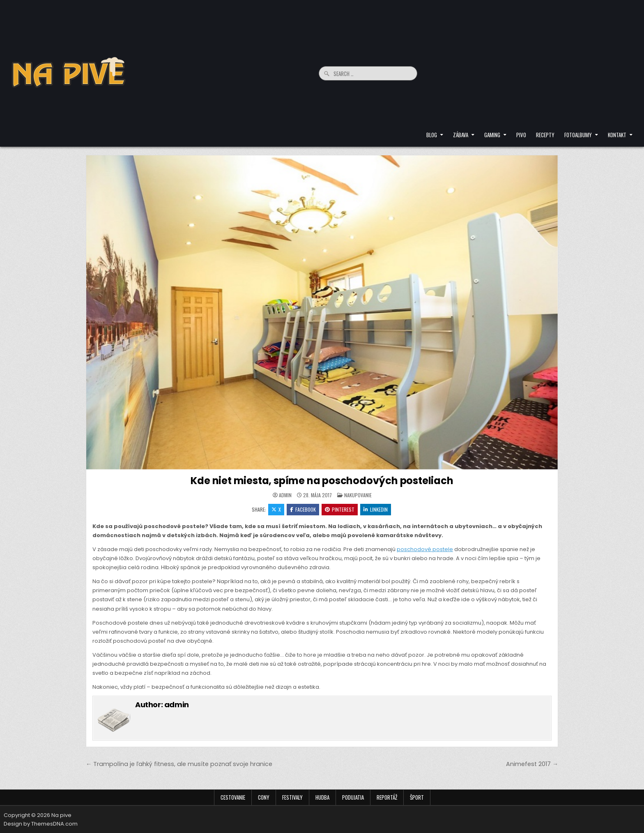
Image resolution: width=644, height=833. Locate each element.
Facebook (303, 509)
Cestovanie (233, 797)
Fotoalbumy (578, 135)
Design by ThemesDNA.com (41, 824)
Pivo (521, 135)
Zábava (461, 135)
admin (285, 495)
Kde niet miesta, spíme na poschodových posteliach (322, 481)
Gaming (492, 135)
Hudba (322, 797)
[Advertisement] (529, 66)
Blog (432, 135)
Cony (264, 797)
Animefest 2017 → (532, 764)
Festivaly (292, 797)
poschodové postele (425, 549)
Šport (417, 797)
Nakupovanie (358, 495)
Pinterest (340, 509)
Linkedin (376, 509)
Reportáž (387, 797)
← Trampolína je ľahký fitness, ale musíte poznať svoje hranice (179, 764)
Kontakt (617, 135)
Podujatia (353, 797)
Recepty (545, 135)
